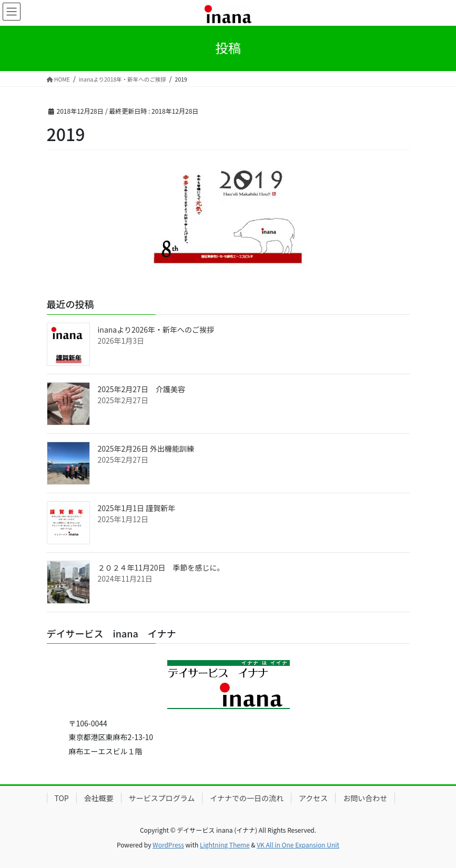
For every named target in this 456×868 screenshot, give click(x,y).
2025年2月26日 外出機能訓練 (146, 448)
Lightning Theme (225, 845)
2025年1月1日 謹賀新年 (137, 508)
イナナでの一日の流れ (247, 798)
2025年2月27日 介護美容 (141, 389)
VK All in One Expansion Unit (298, 845)
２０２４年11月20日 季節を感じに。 (161, 567)
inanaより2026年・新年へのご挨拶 (156, 330)
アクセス (313, 798)
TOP (62, 798)
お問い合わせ (365, 798)
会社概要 (99, 798)
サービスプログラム (162, 798)
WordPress (168, 845)
